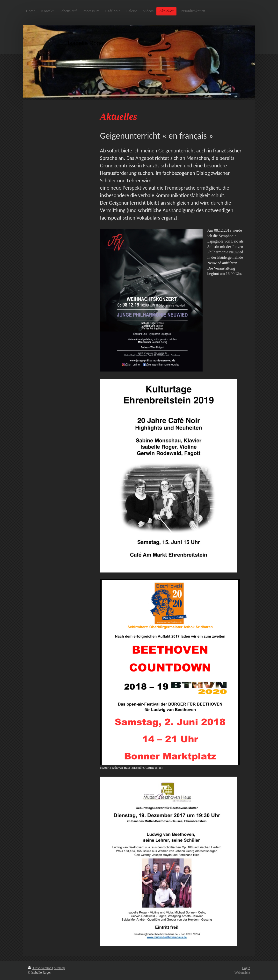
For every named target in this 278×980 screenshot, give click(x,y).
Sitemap (59, 968)
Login (246, 968)
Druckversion (40, 968)
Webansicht (242, 973)
